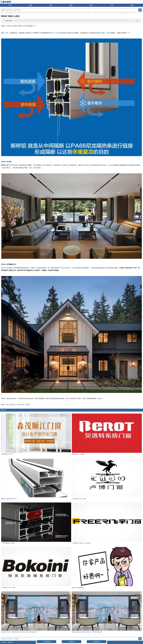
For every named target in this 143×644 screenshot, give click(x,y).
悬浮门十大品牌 (101, 13)
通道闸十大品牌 (128, 13)
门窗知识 (99, 398)
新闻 (30, 5)
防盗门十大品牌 (64, 13)
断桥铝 (95, 33)
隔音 (7, 33)
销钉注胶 (34, 270)
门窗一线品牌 (56, 13)
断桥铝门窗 (10, 26)
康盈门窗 (124, 268)
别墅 (105, 268)
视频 (71, 5)
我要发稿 (71, 642)
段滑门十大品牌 (83, 13)
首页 (10, 5)
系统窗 (26, 270)
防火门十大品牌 (111, 13)
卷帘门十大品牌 (137, 13)
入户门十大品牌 (74, 13)
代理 (112, 5)
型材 (83, 165)
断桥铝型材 (103, 165)
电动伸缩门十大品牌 (26, 13)
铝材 (111, 165)
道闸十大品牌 (119, 13)
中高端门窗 (63, 268)
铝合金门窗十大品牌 (38, 13)
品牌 (108, 33)
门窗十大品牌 (4, 13)
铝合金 (68, 165)
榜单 (91, 5)
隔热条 (87, 165)
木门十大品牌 (48, 13)
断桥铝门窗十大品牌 (14, 13)
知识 (51, 5)
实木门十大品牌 (92, 13)
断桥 (134, 165)
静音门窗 (133, 268)
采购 (132, 5)
